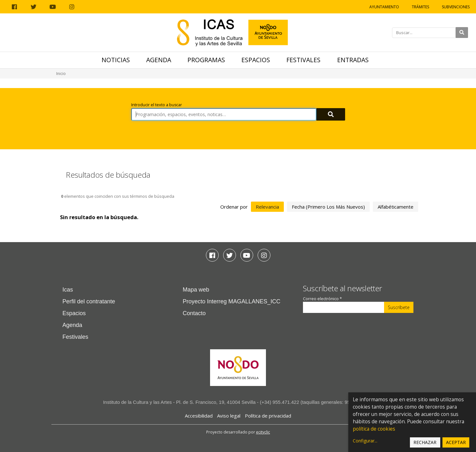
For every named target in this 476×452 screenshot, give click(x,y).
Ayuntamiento (384, 7)
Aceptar (456, 442)
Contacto (194, 313)
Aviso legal (229, 416)
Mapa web (196, 290)
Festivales (303, 60)
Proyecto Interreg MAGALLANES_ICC (231, 301)
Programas (206, 60)
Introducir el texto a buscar (157, 105)
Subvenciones (456, 7)
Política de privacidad (268, 416)
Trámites (420, 7)
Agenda (159, 60)
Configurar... (365, 441)
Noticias (116, 60)
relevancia (267, 207)
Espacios (256, 60)
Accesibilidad (199, 416)
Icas (68, 290)
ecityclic (263, 432)
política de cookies (374, 429)
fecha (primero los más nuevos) (328, 207)
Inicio (61, 74)
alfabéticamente (396, 207)
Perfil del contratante (89, 301)
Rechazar (425, 442)
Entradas (353, 60)
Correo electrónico (322, 299)
